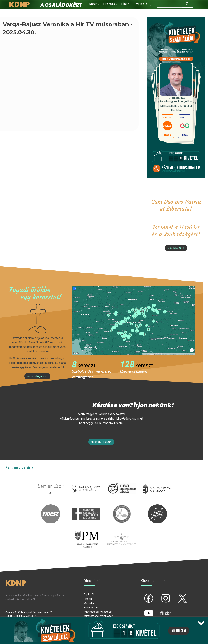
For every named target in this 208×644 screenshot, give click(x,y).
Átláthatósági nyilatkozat (98, 616)
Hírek (125, 4)
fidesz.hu (51, 506)
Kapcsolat (97, 12)
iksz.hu (122, 481)
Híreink (88, 599)
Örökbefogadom (37, 376)
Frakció (109, 4)
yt (143, 610)
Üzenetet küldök (101, 442)
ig (159, 595)
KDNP (93, 4)
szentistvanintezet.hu (157, 506)
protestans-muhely (87, 532)
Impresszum (91, 607)
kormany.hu (157, 481)
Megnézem (179, 631)
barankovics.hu (86, 481)
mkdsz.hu (86, 506)
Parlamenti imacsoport (121, 532)
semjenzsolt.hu (51, 481)
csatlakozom (176, 248)
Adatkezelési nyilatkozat (98, 612)
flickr (161, 610)
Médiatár (89, 603)
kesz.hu (122, 506)
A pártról (89, 594)
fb (143, 595)
